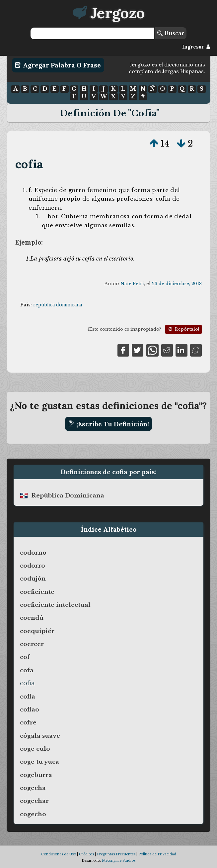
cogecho (33, 814)
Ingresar (196, 47)
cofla (28, 697)
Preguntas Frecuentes (116, 854)
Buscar (171, 33)
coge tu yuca (39, 762)
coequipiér (37, 631)
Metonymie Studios (119, 860)
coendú (32, 618)
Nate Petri (132, 284)
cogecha (33, 788)
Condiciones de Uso (59, 854)
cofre (28, 722)
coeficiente (37, 592)
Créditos (86, 854)
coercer (32, 644)
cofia (29, 164)
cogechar (34, 801)
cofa (27, 670)
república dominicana (58, 305)
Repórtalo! (183, 329)
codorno (33, 553)
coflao (30, 709)
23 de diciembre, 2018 (177, 284)
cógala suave (40, 736)
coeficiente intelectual (55, 605)
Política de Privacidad (157, 854)
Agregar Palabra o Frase (58, 65)
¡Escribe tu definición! (109, 424)
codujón (33, 579)
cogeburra (36, 775)
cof (25, 657)
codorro (33, 566)
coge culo (35, 749)
